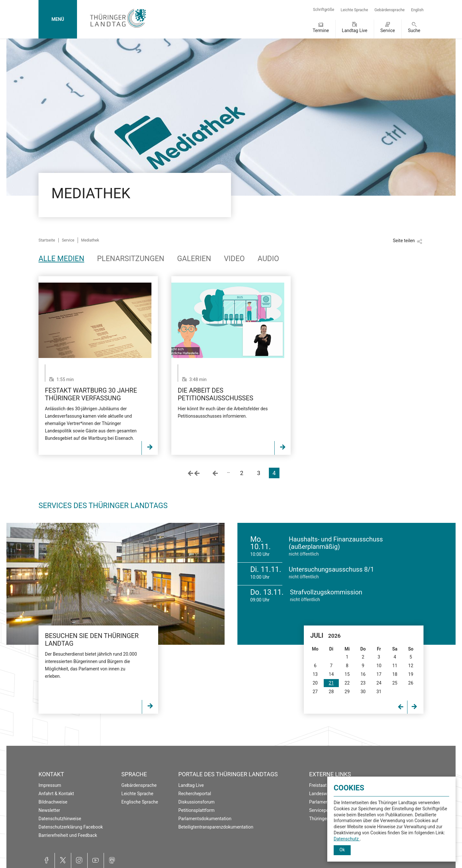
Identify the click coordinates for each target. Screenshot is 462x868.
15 (347, 674)
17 (379, 674)
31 (379, 692)
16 (363, 674)
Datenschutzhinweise (60, 819)
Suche (414, 30)
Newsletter (49, 810)
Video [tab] (234, 259)
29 (347, 692)
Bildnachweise (53, 802)
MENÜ (58, 19)
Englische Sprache (140, 802)
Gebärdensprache (389, 10)
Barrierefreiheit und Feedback (68, 835)
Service (388, 30)
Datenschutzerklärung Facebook (71, 827)
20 (315, 683)
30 (363, 692)
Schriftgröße (324, 10)
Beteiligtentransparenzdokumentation (216, 827)
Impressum (50, 785)
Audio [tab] (268, 259)
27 (315, 692)
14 (331, 674)
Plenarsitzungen (131, 259)
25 (395, 683)
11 (395, 666)
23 (363, 683)
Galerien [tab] (194, 259)
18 (395, 674)
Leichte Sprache (354, 10)
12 (411, 666)
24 (379, 683)
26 (411, 683)
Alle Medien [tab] (61, 259)
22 (347, 683)
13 (315, 674)
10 (379, 666)
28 (331, 692)
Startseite (47, 240)
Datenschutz (347, 839)
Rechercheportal (195, 794)
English (417, 10)
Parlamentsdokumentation (205, 819)
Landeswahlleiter (326, 794)
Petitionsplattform (197, 810)
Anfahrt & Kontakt (56, 794)
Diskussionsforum (197, 802)
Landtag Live (355, 30)
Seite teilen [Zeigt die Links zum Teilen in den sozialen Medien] (404, 241)
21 (331, 683)
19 (411, 674)
